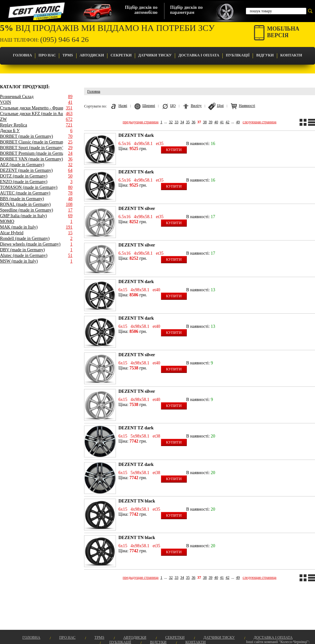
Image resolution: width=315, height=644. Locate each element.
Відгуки (265, 55)
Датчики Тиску (155, 55)
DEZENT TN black (137, 501)
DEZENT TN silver (137, 209)
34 (182, 122)
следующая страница (259, 122)
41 (222, 122)
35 (188, 122)
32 (171, 122)
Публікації (238, 55)
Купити (174, 150)
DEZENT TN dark (136, 135)
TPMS (68, 55)
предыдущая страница (141, 122)
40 (216, 122)
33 (176, 122)
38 (205, 122)
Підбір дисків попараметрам (186, 10)
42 (227, 122)
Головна (22, 55)
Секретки (121, 55)
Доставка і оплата (199, 55)
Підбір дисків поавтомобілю (141, 10)
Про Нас (47, 55)
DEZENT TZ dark (136, 428)
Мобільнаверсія (283, 32)
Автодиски (92, 55)
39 (210, 122)
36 (193, 122)
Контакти (291, 55)
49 (238, 122)
